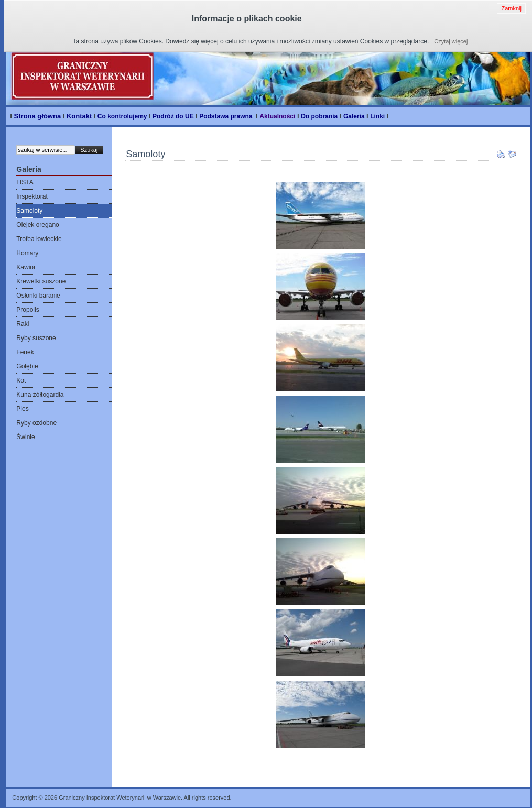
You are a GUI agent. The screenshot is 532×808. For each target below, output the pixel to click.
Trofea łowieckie (39, 239)
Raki (23, 324)
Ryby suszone (36, 338)
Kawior (26, 267)
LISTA (25, 182)
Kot (21, 380)
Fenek (25, 352)
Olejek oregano (37, 225)
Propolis (28, 310)
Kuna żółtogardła (40, 395)
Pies (22, 409)
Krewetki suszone (41, 281)
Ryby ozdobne (36, 423)
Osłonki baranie (38, 296)
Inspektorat (32, 196)
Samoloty (29, 211)
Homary (27, 253)
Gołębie (27, 366)
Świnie (25, 437)
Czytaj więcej (451, 41)
